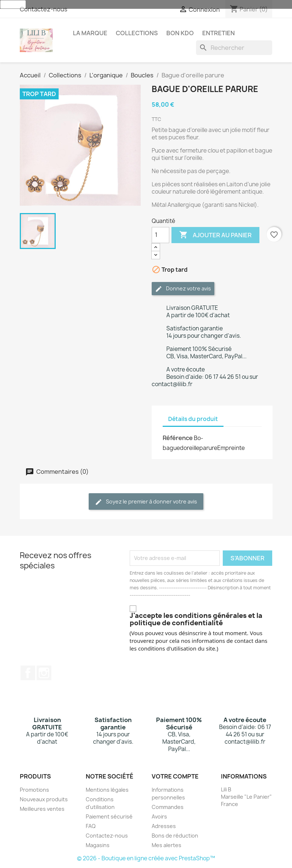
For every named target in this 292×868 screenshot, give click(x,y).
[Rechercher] (234, 48)
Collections (137, 33)
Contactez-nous (44, 9)
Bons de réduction (175, 836)
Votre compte (175, 776)
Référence (178, 438)
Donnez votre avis (183, 289)
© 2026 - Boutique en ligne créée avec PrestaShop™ (146, 858)
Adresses (164, 826)
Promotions (34, 790)
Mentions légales (107, 790)
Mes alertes (167, 845)
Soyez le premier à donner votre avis (146, 502)
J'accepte (13, 4)
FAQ (91, 826)
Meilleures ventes (42, 809)
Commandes (168, 807)
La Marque (90, 33)
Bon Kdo (180, 33)
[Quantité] (160, 235)
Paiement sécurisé (109, 816)
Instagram (44, 673)
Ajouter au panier (215, 235)
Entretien (219, 33)
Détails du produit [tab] (193, 419)
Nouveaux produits (44, 799)
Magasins (98, 845)
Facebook (28, 673)
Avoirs (159, 816)
